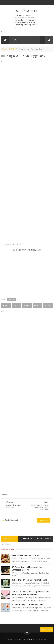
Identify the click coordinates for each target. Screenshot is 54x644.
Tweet (6, 305)
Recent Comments (44, 539)
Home (4, 49)
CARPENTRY (13, 49)
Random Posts (10, 539)
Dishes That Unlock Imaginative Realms (29, 580)
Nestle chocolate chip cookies (25, 555)
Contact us (47, 629)
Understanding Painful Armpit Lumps (28, 605)
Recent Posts (27, 539)
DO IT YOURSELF (27, 11)
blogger (44, 520)
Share (17, 305)
